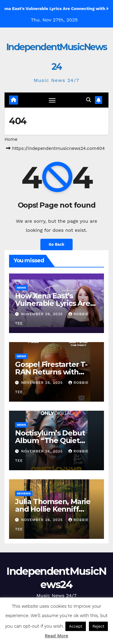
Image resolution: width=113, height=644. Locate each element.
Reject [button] (99, 626)
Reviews (24, 493)
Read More (56, 636)
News (21, 288)
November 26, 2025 (43, 314)
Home (11, 139)
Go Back (57, 244)
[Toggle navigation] (52, 100)
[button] (89, 100)
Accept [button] (76, 626)
